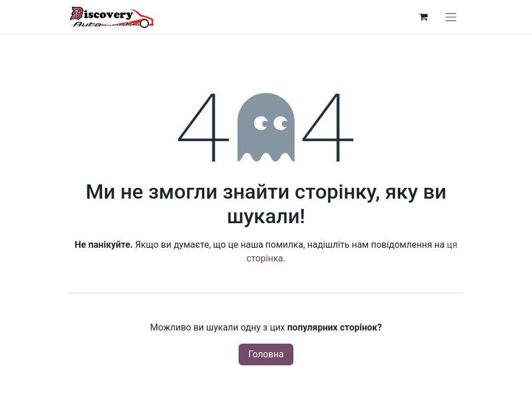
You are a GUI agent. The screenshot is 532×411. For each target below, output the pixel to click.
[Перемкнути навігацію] (451, 17)
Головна (266, 354)
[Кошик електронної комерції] (423, 17)
